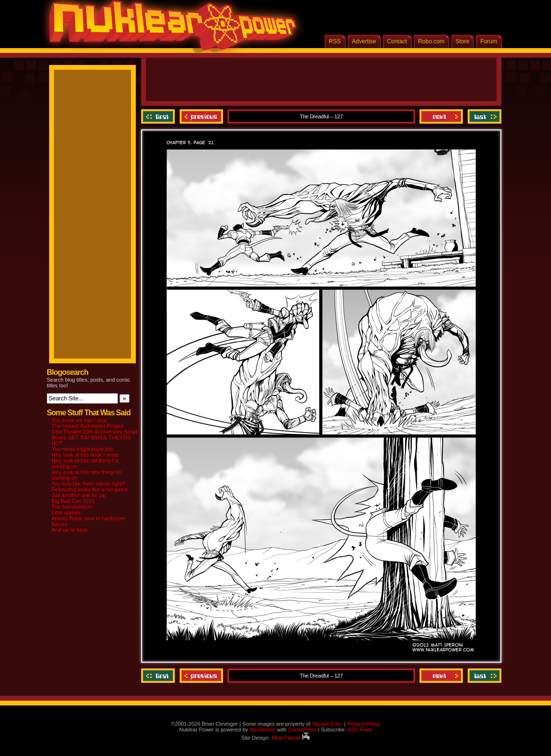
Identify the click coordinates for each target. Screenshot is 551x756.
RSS (335, 41)
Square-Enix (327, 724)
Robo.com (431, 41)
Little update (66, 513)
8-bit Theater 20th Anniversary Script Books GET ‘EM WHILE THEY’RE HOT (94, 437)
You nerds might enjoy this (83, 449)
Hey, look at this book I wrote (85, 455)
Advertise (364, 41)
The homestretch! (72, 507)
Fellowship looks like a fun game (90, 489)
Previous (201, 116)
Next (441, 116)
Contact (397, 41)
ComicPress (302, 730)
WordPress (262, 730)
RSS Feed (360, 730)
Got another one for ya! (79, 495)
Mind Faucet (290, 738)
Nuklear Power (170, 29)
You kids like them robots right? (88, 484)
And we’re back (70, 530)
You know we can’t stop (79, 420)
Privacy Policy (363, 724)
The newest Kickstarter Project (87, 426)
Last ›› (483, 116)
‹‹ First (159, 116)
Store (463, 41)
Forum (489, 41)
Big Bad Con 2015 (73, 501)
